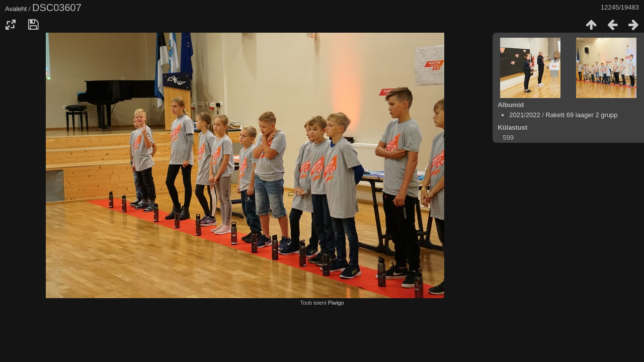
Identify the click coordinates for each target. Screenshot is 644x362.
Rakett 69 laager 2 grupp (581, 115)
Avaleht (16, 9)
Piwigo (336, 303)
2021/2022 (525, 115)
